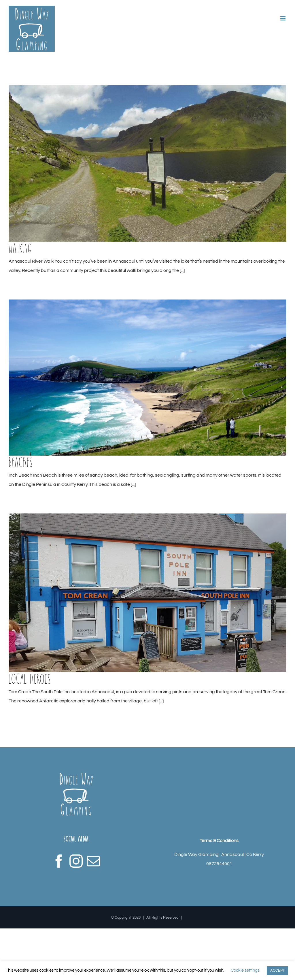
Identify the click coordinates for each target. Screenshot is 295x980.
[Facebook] (59, 861)
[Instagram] (76, 861)
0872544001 (219, 864)
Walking (20, 248)
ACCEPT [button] (277, 970)
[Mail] (93, 861)
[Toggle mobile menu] (283, 18)
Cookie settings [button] (245, 970)
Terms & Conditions (219, 841)
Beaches (21, 462)
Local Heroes (30, 679)
